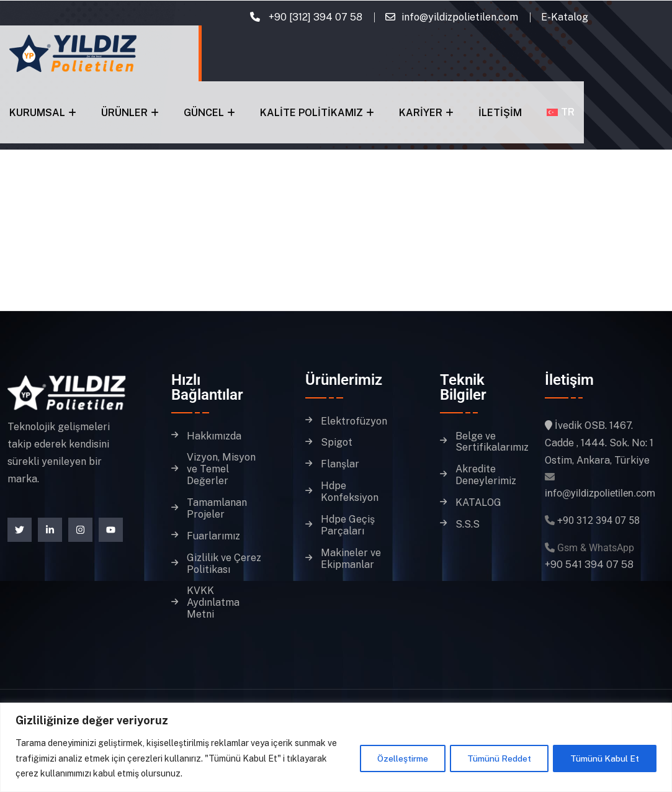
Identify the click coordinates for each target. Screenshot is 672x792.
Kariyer (421, 113)
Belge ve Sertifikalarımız (492, 442)
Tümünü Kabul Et (604, 758)
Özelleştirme (398, 758)
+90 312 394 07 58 (598, 520)
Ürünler (124, 113)
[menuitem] (561, 112)
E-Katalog (565, 17)
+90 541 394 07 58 (589, 565)
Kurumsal (37, 113)
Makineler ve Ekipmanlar (351, 559)
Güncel (204, 113)
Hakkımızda (214, 436)
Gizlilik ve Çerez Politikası (224, 564)
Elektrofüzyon (354, 421)
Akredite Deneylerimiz (486, 475)
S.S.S (468, 524)
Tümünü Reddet (497, 758)
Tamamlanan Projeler (217, 509)
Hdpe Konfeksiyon (350, 492)
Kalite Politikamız (311, 113)
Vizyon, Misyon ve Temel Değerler (221, 469)
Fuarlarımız (213, 536)
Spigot (337, 443)
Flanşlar (340, 464)
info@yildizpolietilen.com (460, 17)
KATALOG (478, 503)
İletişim (500, 113)
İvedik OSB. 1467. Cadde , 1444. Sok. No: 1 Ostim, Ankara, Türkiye (599, 443)
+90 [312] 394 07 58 (314, 17)
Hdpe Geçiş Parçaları (348, 525)
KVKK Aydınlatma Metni (213, 603)
